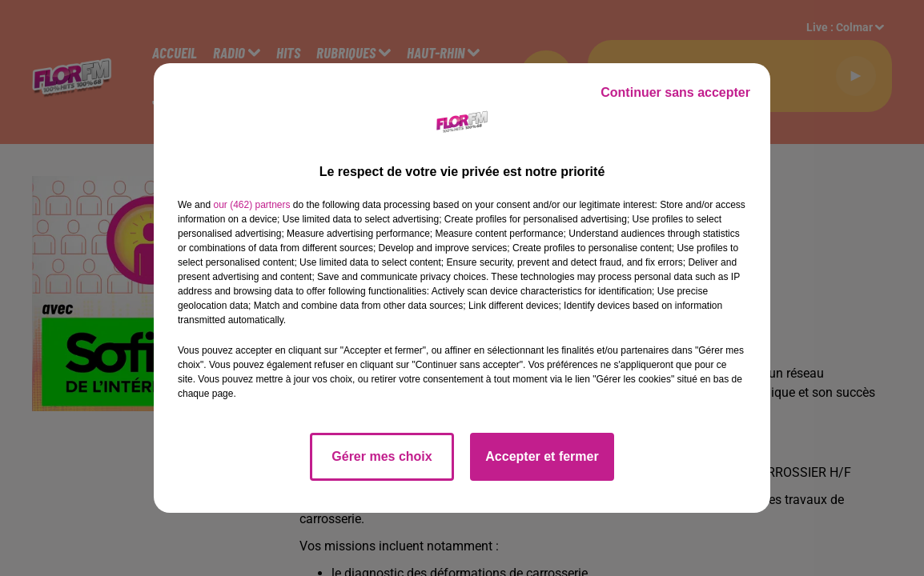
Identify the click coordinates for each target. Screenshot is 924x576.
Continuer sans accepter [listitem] (675, 92)
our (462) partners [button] (251, 205)
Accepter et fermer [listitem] (542, 456)
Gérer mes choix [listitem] (382, 456)
